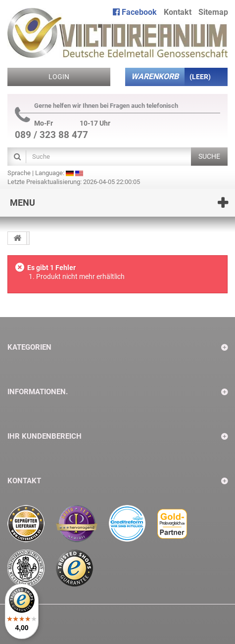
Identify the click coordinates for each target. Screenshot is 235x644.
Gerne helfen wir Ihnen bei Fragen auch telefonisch (96, 106)
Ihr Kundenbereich (45, 436)
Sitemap (213, 12)
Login (59, 77)
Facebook (135, 12)
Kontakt (178, 12)
